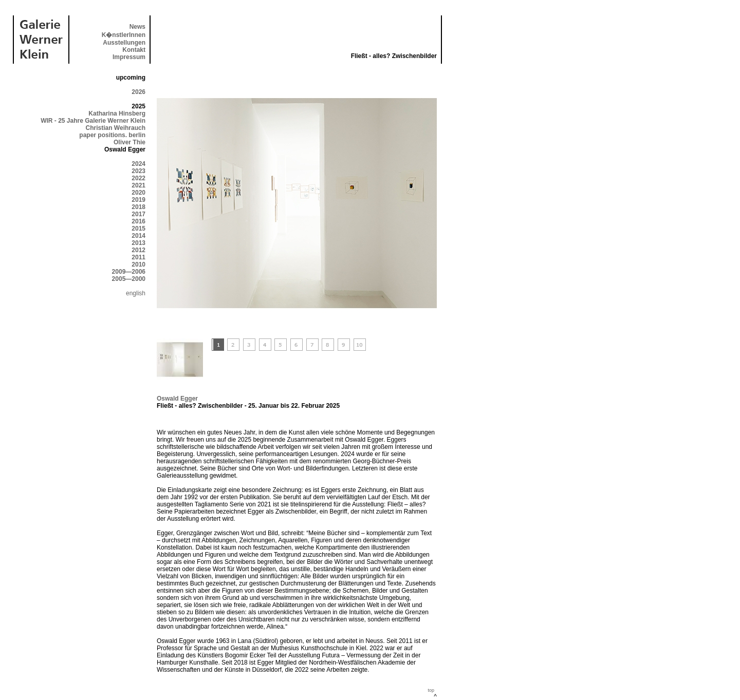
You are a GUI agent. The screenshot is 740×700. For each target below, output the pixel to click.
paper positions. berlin (112, 135)
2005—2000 (129, 279)
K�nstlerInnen (124, 35)
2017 (138, 214)
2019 (138, 200)
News (137, 27)
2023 (138, 171)
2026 (138, 92)
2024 (138, 164)
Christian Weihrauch (116, 128)
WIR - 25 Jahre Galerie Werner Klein (93, 121)
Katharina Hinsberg (117, 113)
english (136, 293)
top (431, 690)
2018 (138, 207)
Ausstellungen (124, 43)
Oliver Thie (129, 142)
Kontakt (134, 50)
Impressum (129, 57)
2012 (138, 250)
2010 (138, 264)
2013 (138, 243)
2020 (138, 193)
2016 (138, 221)
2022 (138, 178)
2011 (138, 257)
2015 (138, 229)
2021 (138, 185)
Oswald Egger (177, 399)
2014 (138, 236)
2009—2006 (129, 272)
